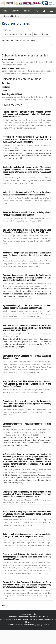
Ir (52, 45)
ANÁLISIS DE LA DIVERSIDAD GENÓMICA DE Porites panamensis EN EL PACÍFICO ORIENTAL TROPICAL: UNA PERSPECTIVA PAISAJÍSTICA (27, 328)
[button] (37, 11)
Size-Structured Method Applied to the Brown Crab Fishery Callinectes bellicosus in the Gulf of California (27, 231)
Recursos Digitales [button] (12, 16)
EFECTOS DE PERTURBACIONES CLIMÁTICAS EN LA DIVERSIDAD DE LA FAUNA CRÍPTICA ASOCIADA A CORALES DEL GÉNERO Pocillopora (27, 139)
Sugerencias (32, 614)
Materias (45, 34)
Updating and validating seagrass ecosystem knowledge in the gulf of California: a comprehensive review (27, 535)
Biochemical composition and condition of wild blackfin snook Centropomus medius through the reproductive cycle (27, 255)
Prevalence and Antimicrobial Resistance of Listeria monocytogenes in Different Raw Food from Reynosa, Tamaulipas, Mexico (27, 557)
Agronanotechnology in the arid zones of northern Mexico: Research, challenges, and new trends (27, 307)
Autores (28, 34)
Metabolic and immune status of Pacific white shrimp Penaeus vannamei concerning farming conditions (27, 193)
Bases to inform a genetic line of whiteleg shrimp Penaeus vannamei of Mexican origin (27, 214)
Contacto (23, 614)
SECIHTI (28, 11)
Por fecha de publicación (13, 34)
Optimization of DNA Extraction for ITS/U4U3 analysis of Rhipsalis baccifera (27, 357)
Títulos (37, 34)
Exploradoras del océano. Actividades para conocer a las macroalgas (27, 425)
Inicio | (5, 11)
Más (3, 605)
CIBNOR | (16, 11)
